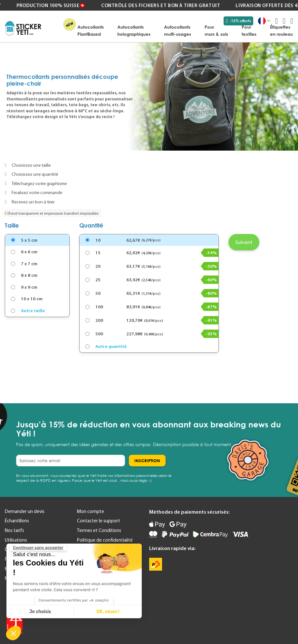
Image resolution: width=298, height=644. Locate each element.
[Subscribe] (147, 461)
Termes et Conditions (99, 530)
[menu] (170, 30)
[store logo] (23, 29)
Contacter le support (99, 521)
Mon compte (91, 511)
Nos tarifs (14, 530)
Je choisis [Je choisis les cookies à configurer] (40, 612)
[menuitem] (91, 30)
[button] (14, 633)
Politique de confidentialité (105, 540)
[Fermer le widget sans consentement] (38, 548)
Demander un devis (25, 511)
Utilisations (16, 540)
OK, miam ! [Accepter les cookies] (108, 612)
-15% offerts (238, 21)
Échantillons (17, 521)
